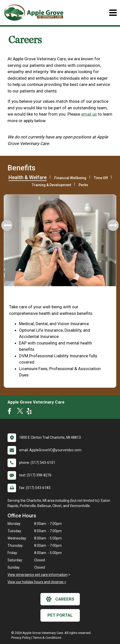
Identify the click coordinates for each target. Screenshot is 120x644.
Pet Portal (60, 615)
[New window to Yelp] (30, 412)
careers (60, 599)
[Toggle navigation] (113, 13)
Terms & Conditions (47, 638)
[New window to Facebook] (11, 412)
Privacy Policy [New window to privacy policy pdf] (21, 638)
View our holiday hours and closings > (37, 582)
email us (89, 114)
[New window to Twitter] (20, 412)
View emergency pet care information (38, 575)
